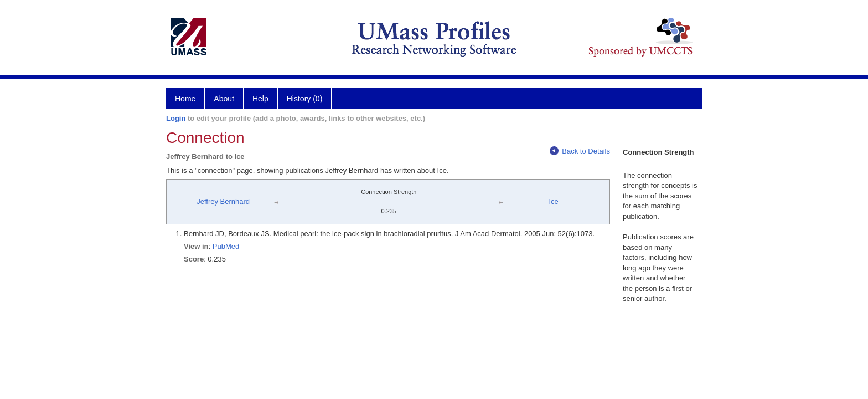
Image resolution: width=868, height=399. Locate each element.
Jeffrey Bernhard (223, 201)
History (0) (305, 99)
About (224, 99)
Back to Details (580, 151)
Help (260, 99)
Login (176, 118)
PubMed (226, 246)
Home (185, 99)
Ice (554, 201)
